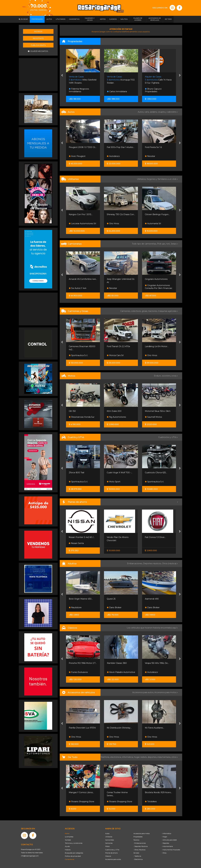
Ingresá (38, 31)
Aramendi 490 (152, 599)
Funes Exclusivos (78, 672)
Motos (107, 846)
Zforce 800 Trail (76, 473)
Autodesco (113, 156)
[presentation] (62, 76)
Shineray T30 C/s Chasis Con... (121, 214)
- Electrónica (138, 859)
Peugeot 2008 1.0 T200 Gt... (83, 147)
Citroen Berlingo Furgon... (157, 214)
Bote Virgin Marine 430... (81, 599)
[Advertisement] (38, 74)
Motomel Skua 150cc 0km (158, 411)
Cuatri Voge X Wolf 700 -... (119, 473)
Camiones (109, 843)
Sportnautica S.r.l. (78, 355)
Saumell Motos (153, 417)
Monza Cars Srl (115, 355)
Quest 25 (111, 599)
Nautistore (75, 607)
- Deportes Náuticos (141, 846)
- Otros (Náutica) (139, 850)
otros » (175, 757)
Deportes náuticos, (153, 563)
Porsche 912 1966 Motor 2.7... (83, 663)
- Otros (164, 853)
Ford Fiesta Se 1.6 (153, 147)
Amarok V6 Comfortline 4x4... (83, 279)
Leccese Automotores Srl (82, 223)
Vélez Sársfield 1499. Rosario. (83, 80)
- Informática (166, 833)
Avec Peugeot (77, 156)
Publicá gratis (38, 45)
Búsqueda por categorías (74, 853)
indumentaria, (164, 757)
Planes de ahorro (111, 853)
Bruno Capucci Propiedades (153, 90)
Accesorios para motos (165, 692)
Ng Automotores (116, 417)
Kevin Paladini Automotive (121, 672)
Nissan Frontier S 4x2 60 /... (82, 537)
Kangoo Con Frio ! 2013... (81, 214)
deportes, (153, 757)
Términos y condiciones (74, 843)
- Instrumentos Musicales (171, 850)
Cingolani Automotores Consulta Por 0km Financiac (159, 287)
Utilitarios (109, 837)
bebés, (144, 757)
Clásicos (108, 856)
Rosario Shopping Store (82, 802)
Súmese (68, 840)
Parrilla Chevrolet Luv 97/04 (82, 728)
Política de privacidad (73, 856)
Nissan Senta (76, 543)
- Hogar (164, 837)
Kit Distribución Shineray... (119, 728)
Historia (68, 850)
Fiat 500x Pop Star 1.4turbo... (121, 147)
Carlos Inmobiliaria (117, 91)
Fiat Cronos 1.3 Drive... (155, 537)
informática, (128, 757)
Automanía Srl (153, 223)
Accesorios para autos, (143, 692)
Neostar (150, 156)
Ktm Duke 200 (114, 411)
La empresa (69, 837)
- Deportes (165, 843)
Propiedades (138, 837)
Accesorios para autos (113, 859)
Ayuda (67, 846)
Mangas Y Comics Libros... (81, 792)
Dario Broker (114, 607)
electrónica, (116, 757)
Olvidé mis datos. (38, 51)
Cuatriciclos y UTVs (112, 850)
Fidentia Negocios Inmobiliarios (79, 90)
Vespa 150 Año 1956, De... (157, 663)
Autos (107, 833)
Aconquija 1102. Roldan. (121, 80)
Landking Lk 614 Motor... (157, 346)
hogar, (137, 757)
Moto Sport (114, 482)
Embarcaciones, (135, 563)
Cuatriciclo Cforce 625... (156, 473)
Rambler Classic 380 (117, 663)
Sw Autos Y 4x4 (78, 288)
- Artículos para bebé (169, 840)
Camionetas (110, 840)
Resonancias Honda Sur (82, 417)
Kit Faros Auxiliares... (155, 728)
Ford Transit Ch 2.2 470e (118, 346)
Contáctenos (70, 859)
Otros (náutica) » (170, 563)
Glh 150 (72, 411)
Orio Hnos (113, 223)
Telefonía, (105, 757)
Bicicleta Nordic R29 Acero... (158, 792)
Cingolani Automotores (156, 279)
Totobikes (151, 802)
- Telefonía (137, 856)
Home (67, 833)
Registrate (38, 38)
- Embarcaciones (140, 843)
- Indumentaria (167, 846)
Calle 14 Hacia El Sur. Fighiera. (158, 80)
